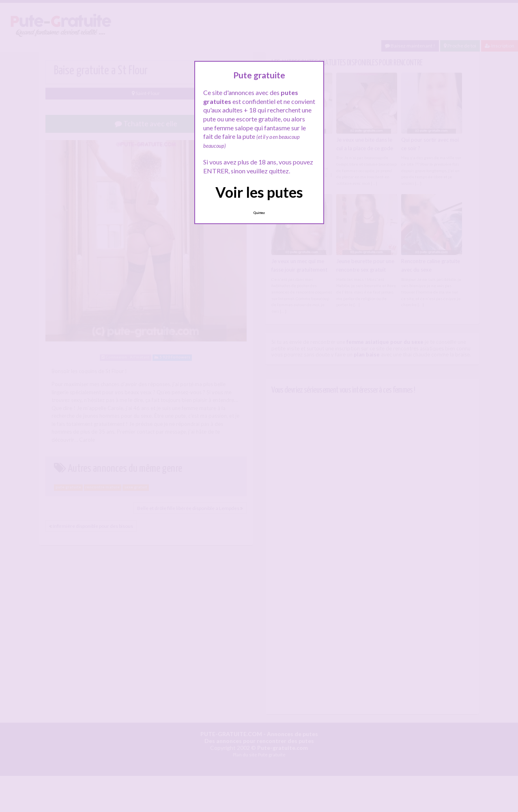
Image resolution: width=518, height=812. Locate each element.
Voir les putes (259, 192)
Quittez (259, 213)
